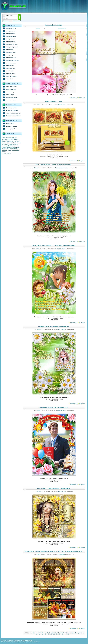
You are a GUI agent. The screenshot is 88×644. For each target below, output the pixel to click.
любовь (18, 146)
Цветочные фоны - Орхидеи (53, 25)
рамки (12, 147)
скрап (18, 147)
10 (52, 633)
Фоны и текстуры (62, 28)
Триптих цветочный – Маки (53, 102)
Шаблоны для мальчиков (10, 110)
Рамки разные (7, 79)
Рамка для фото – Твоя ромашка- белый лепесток (53, 326)
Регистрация (6, 21)
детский (8, 144)
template (8, 141)
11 (55, 633)
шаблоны (17, 150)
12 (58, 633)
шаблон (13, 150)
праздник (4, 147)
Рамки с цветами (8, 71)
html (16, 137)
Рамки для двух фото (9, 55)
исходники (16, 144)
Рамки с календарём (9, 63)
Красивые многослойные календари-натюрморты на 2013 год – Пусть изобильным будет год (53, 551)
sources (4, 141)
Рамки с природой (8, 68)
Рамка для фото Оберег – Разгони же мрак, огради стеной (53, 165)
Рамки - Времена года (9, 76)
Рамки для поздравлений (10, 47)
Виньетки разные (8, 123)
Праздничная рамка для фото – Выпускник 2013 (53, 407)
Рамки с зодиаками (9, 74)
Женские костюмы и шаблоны (11, 116)
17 (72, 633)
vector (15, 141)
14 (64, 633)
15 (67, 633)
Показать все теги (7, 154)
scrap (18, 140)
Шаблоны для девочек (9, 108)
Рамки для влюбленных (10, 44)
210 (68, 634)
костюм (15, 146)
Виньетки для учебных (9, 129)
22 (45, 634)
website (18, 141)
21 (42, 634)
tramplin (12, 141)
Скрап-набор (10, 143)
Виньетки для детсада (9, 126)
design (7, 137)
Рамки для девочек (9, 34)
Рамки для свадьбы (9, 52)
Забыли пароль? (17, 21)
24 (51, 634)
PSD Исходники (62, 105)
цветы (9, 150)
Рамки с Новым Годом (9, 87)
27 (60, 634)
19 (37, 634)
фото (11, 149)
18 (75, 633)
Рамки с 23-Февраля (9, 92)
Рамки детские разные (9, 28)
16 (70, 633)
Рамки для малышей (9, 36)
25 (54, 634)
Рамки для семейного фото (11, 60)
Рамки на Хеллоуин (9, 100)
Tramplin (38, 28)
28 (63, 634)
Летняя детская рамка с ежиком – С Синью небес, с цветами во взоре (53, 246)
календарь (4, 146)
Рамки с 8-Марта (8, 95)
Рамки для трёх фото (9, 58)
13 (61, 633)
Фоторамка (15, 143)
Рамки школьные (8, 66)
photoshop (5, 140)
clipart (3, 137)
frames (13, 137)
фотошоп (5, 150)
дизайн (11, 144)
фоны (8, 149)
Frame (10, 137)
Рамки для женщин (9, 42)
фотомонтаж (15, 149)
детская (4, 144)
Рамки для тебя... (8, 50)
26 (57, 634)
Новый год (4, 143)
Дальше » (81, 633)
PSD (13, 139)
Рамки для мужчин (9, 39)
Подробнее (82, 98)
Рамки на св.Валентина (10, 97)
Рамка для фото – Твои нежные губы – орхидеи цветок (53, 488)
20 (39, 634)
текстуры (4, 149)
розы (15, 147)
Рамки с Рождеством (9, 89)
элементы (4, 151)
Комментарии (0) (74, 98)
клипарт (10, 146)
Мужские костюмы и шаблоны (11, 113)
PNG (9, 140)
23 (48, 634)
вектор (20, 143)
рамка (8, 147)
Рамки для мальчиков (9, 31)
